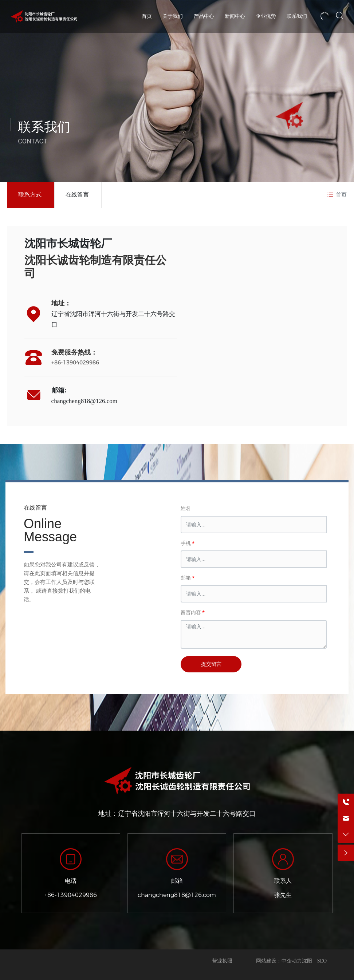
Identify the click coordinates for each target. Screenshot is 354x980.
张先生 (283, 895)
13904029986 (77, 895)
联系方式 (30, 195)
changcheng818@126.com (84, 401)
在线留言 (77, 195)
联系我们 (44, 127)
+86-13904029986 (75, 362)
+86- (51, 895)
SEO (322, 961)
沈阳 (307, 961)
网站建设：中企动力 (279, 961)
